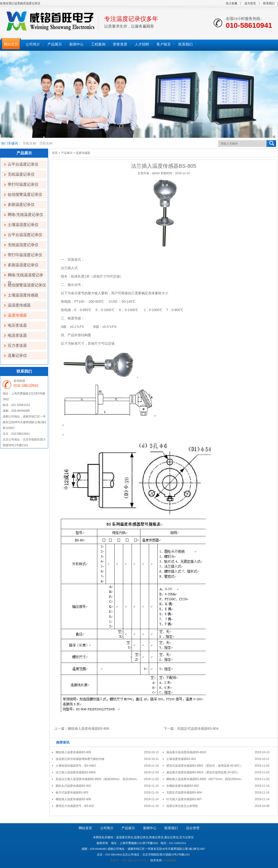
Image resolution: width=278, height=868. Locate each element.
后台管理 (193, 828)
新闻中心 (150, 828)
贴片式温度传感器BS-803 (72, 793)
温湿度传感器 (19, 305)
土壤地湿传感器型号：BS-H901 (76, 766)
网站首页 (85, 828)
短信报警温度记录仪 (25, 194)
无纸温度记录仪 (21, 174)
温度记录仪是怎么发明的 (182, 806)
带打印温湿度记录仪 (25, 255)
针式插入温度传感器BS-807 (184, 799)
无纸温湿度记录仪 (23, 245)
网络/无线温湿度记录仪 (25, 276)
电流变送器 (17, 335)
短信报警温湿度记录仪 (27, 285)
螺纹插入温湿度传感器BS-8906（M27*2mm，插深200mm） (205, 779)
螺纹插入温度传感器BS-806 (89, 729)
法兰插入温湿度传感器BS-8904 (76, 772)
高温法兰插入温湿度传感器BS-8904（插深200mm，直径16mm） (97, 779)
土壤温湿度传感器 (23, 295)
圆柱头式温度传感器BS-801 (73, 786)
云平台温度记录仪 (23, 164)
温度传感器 (17, 315)
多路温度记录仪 (21, 205)
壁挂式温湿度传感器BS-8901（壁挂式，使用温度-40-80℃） (205, 766)
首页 (55, 153)
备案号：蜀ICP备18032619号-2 (130, 860)
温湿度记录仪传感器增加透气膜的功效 (80, 759)
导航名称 (29, 143)
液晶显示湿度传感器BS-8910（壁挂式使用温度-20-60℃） (203, 772)
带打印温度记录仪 (23, 184)
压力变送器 (17, 345)
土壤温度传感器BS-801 (181, 759)
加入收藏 (232, 3)
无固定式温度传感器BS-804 (198, 729)
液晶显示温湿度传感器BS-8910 (186, 752)
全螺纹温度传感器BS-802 (183, 786)
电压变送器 (17, 325)
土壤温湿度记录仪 (23, 225)
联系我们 (269, 3)
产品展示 (67, 153)
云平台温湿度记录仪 (25, 235)
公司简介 (107, 828)
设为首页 (250, 3)
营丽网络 (170, 860)
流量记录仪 (17, 356)
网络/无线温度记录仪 (25, 215)
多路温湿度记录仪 (23, 265)
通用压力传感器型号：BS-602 (75, 806)
